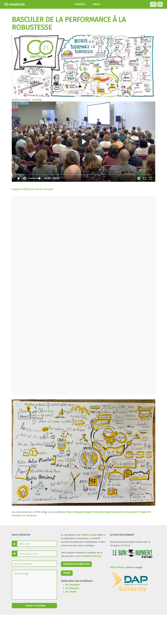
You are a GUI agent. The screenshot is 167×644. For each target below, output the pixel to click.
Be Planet (125, 546)
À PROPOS (80, 4)
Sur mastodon (72, 585)
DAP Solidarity (117, 567)
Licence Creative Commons (88, 556)
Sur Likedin (71, 592)
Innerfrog (37, 100)
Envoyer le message (35, 606)
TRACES (97, 4)
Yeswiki (85, 535)
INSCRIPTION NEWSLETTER (76, 564)
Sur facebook (72, 588)
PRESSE (67, 573)
